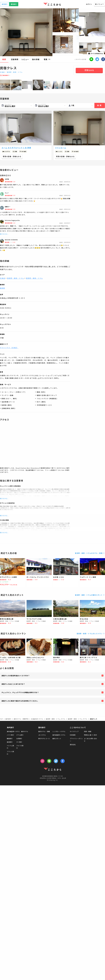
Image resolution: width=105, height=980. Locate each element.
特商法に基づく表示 (91, 735)
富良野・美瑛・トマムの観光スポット (90, 595)
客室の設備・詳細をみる (12, 156)
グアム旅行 (20, 735)
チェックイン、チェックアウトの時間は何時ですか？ (20, 692)
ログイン (89, 4)
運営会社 (73, 745)
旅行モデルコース (44, 739)
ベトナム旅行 (10, 747)
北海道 (2, 72)
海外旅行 (5, 4)
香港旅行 (10, 742)
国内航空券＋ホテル (59, 735)
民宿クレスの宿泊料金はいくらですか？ (16, 676)
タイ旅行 (19, 742)
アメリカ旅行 (20, 747)
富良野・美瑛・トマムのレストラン (91, 634)
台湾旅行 (19, 739)
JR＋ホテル (42, 735)
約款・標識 (88, 731)
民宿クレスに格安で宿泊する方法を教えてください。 (20, 701)
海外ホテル (25, 731)
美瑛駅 (3, 288)
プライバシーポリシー (76, 740)
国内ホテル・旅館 (44, 731)
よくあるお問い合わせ (91, 740)
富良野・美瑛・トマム (15, 72)
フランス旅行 (10, 753)
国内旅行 (14, 4)
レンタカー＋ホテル (59, 731)
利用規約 (73, 735)
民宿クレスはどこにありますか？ (13, 684)
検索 (100, 105)
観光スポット (57, 739)
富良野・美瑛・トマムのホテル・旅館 (90, 553)
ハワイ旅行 (10, 735)
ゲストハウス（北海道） (9, 348)
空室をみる (89, 70)
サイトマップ (74, 731)
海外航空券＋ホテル (13, 731)
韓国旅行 (10, 739)
